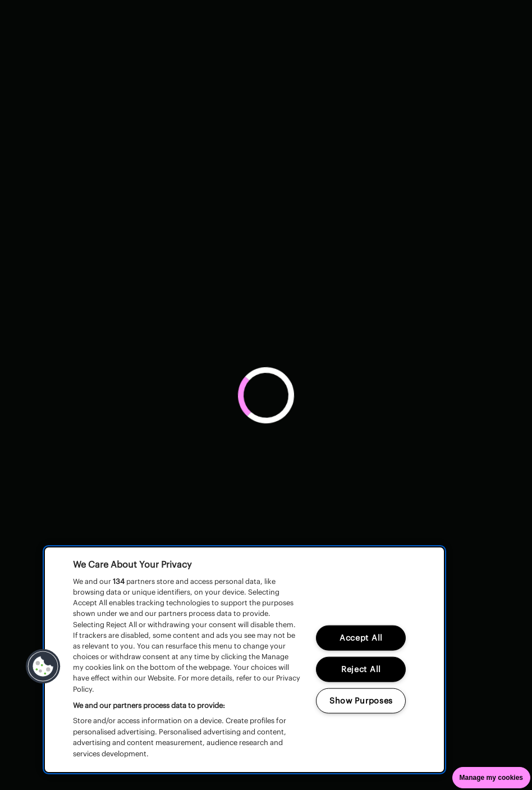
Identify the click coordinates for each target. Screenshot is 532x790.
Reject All (361, 669)
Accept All (361, 638)
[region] (244, 660)
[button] (43, 666)
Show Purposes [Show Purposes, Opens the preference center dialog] (361, 701)
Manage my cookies (491, 778)
